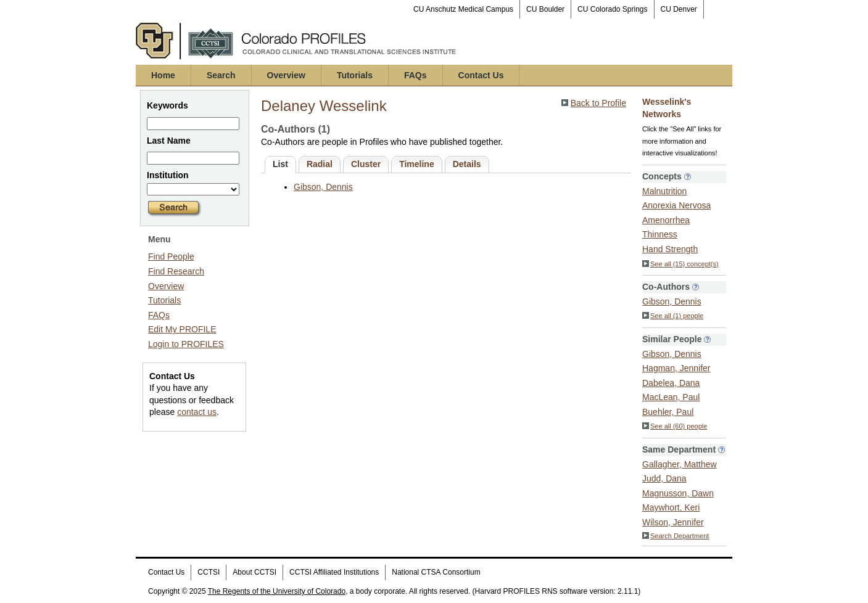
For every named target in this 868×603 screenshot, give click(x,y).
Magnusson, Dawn (678, 493)
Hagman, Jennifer (676, 368)
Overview (286, 75)
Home (163, 75)
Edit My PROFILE (182, 329)
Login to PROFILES (186, 344)
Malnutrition (664, 191)
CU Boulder (545, 9)
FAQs (415, 75)
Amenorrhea (666, 220)
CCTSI (209, 572)
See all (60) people (675, 426)
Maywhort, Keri (671, 507)
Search (221, 75)
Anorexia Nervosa (676, 205)
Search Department (676, 536)
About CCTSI (254, 572)
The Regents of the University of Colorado (277, 591)
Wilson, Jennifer (673, 522)
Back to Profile (598, 103)
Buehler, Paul (668, 412)
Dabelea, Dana (671, 383)
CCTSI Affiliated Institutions (334, 572)
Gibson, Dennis (323, 187)
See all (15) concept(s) (680, 264)
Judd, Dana (664, 478)
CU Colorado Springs (612, 9)
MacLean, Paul (671, 397)
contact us (197, 412)
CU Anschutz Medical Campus (463, 9)
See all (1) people (673, 316)
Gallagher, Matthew (680, 464)
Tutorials (355, 75)
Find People (171, 256)
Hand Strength (670, 249)
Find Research (176, 271)
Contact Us (481, 75)
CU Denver (679, 9)
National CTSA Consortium (436, 572)
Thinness (660, 234)
